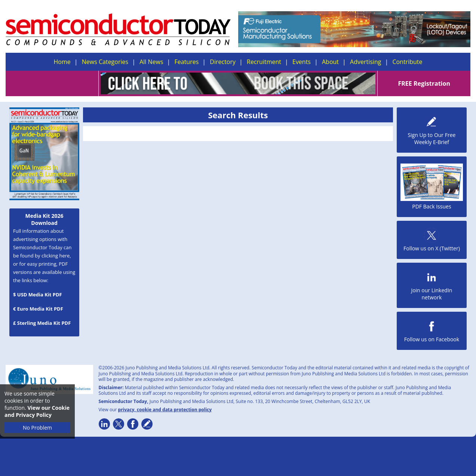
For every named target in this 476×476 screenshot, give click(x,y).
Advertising (366, 62)
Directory (223, 62)
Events (302, 62)
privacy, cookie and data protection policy (165, 410)
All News (151, 62)
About (330, 62)
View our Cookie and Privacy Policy (37, 411)
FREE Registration (424, 83)
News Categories (105, 62)
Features (187, 62)
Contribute (407, 62)
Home (62, 62)
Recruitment (264, 62)
